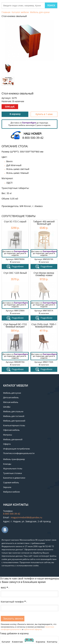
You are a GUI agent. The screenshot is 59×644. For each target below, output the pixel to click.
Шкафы (7, 407)
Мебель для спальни (13, 411)
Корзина (41, 640)
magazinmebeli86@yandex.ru (27, 517)
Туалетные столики (13, 473)
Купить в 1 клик (44, 114)
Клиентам (17, 642)
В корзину (15, 114)
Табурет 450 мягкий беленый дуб (44, 223)
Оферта (7, 444)
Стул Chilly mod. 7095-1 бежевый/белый (44, 325)
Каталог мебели (20, 12)
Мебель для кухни (40, 12)
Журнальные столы (13, 468)
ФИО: (5, 588)
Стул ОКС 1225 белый (15, 273)
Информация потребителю (17, 449)
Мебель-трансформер (14, 459)
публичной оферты (33, 629)
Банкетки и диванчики (14, 478)
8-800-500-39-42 (33, 138)
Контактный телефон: (14, 602)
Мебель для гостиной (14, 416)
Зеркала (7, 487)
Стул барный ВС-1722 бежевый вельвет (15, 325)
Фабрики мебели (11, 492)
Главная (6, 12)
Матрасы (8, 435)
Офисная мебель (11, 430)
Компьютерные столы (14, 425)
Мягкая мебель (11, 402)
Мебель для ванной (13, 439)
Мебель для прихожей (14, 421)
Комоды (7, 464)
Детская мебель (11, 397)
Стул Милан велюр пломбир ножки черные (44, 275)
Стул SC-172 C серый (15, 222)
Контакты (52, 642)
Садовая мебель (11, 482)
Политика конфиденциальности (19, 453)
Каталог (6, 642)
